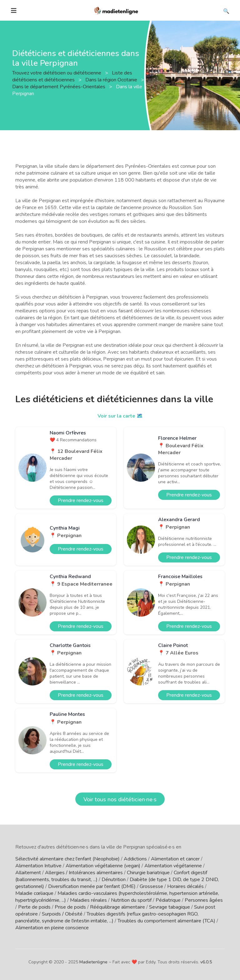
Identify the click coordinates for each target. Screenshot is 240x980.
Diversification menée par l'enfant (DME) (92, 886)
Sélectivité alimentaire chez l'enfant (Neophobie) (67, 859)
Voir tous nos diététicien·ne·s (120, 799)
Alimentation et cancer (175, 859)
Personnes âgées (204, 900)
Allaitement (28, 873)
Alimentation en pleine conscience (52, 928)
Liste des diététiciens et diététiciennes (72, 76)
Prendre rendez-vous (81, 500)
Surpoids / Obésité (62, 914)
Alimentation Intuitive (38, 866)
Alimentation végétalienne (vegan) (103, 866)
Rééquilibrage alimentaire (117, 907)
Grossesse (151, 886)
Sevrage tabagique (170, 907)
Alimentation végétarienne (173, 866)
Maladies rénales (88, 900)
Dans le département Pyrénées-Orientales (59, 87)
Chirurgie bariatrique (148, 873)
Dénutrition (114, 880)
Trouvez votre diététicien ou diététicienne (57, 73)
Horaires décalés (185, 886)
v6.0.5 (206, 962)
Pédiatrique (168, 900)
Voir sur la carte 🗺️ (120, 416)
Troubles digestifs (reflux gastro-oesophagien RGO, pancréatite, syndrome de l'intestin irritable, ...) (107, 917)
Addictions (135, 859)
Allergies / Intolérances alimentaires (84, 873)
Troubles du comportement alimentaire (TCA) (166, 921)
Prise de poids (70, 907)
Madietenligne (93, 962)
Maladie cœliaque (34, 893)
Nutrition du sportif (131, 900)
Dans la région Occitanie (112, 80)
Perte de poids (34, 907)
